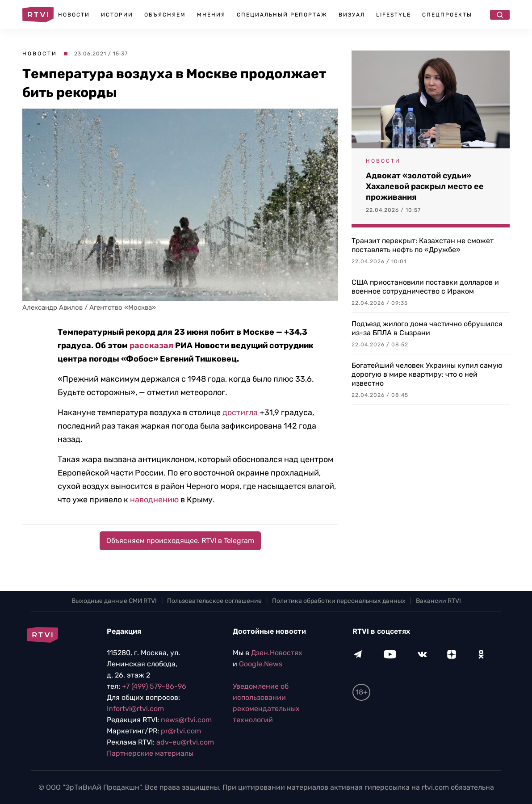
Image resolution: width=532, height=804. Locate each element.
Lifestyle (394, 15)
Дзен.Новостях (277, 653)
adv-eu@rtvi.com (185, 742)
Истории (117, 15)
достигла (240, 413)
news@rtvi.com (186, 720)
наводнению (154, 500)
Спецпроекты (447, 15)
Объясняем (165, 15)
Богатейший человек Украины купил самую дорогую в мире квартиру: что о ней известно (427, 374)
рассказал (151, 345)
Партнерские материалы (150, 753)
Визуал (352, 15)
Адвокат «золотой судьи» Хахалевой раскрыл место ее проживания (425, 186)
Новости (74, 15)
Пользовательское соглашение (214, 601)
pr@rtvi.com (181, 731)
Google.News (261, 664)
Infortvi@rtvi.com (135, 709)
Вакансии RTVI (438, 601)
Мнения (211, 15)
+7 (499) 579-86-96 (154, 686)
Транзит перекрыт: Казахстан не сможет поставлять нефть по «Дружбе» (423, 245)
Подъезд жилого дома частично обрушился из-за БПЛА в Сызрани (427, 328)
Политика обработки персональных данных (339, 601)
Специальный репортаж (282, 15)
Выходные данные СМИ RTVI (114, 601)
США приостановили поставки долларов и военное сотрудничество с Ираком (425, 287)
